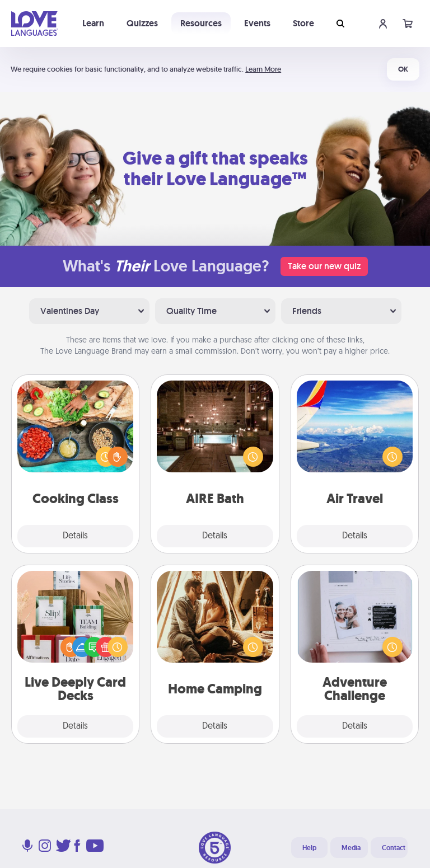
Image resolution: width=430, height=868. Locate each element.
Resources (201, 23)
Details (75, 536)
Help (309, 848)
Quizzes (142, 23)
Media (351, 848)
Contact (394, 848)
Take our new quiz (324, 266)
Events (257, 23)
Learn (93, 23)
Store (303, 23)
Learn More (263, 69)
